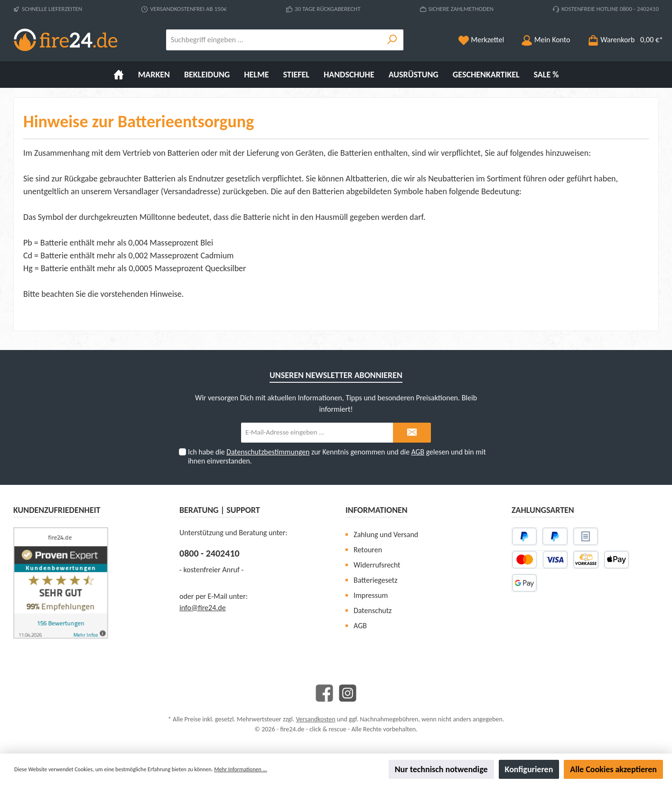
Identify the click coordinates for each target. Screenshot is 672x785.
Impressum (371, 595)
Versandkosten (315, 719)
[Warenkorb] (623, 40)
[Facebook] (324, 693)
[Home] (119, 75)
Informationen (377, 510)
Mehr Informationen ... (240, 769)
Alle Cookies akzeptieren (613, 769)
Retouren (368, 550)
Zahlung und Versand (386, 534)
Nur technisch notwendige (441, 769)
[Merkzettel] (481, 40)
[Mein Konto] (546, 40)
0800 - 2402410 (210, 553)
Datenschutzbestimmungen (268, 452)
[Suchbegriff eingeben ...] (274, 40)
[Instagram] (348, 693)
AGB (418, 452)
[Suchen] (392, 40)
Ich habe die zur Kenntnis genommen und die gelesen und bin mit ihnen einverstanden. (337, 456)
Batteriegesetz (376, 580)
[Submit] (412, 433)
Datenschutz (373, 610)
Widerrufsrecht (377, 565)
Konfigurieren (529, 769)
